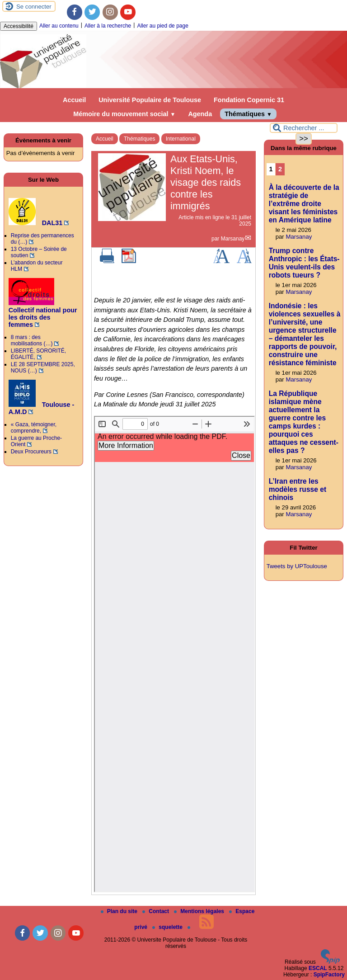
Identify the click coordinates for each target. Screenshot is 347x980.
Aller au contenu (59, 26)
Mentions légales (200, 911)
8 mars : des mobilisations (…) (32, 340)
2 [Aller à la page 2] (280, 169)
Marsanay (233, 239)
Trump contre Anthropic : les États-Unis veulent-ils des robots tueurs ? (304, 263)
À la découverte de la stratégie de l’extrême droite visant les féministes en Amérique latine (304, 204)
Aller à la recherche (108, 26)
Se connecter (34, 7)
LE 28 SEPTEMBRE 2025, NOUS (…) (43, 367)
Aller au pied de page (162, 26)
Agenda (200, 114)
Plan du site (120, 911)
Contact (156, 911)
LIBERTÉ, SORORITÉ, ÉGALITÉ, (38, 354)
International (181, 139)
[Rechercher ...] (304, 128)
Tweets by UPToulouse (297, 566)
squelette (168, 927)
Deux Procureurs (31, 452)
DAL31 (36, 223)
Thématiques (248, 114)
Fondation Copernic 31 (249, 100)
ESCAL (318, 968)
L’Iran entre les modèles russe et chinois (298, 489)
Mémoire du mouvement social (124, 114)
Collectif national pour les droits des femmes (43, 314)
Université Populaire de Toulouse (150, 100)
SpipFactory (329, 975)
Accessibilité (19, 26)
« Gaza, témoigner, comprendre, (34, 428)
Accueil (74, 100)
